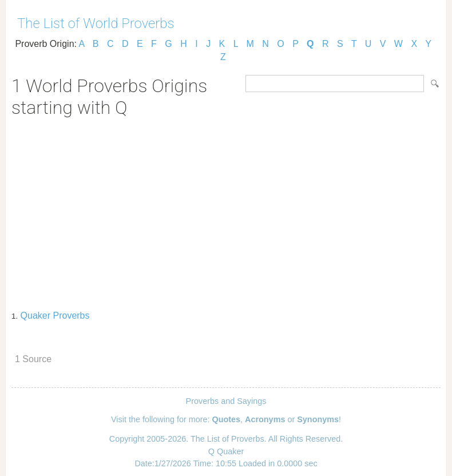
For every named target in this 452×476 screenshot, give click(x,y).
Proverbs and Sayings (226, 401)
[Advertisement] (226, 210)
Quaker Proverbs (55, 316)
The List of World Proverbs (96, 23)
